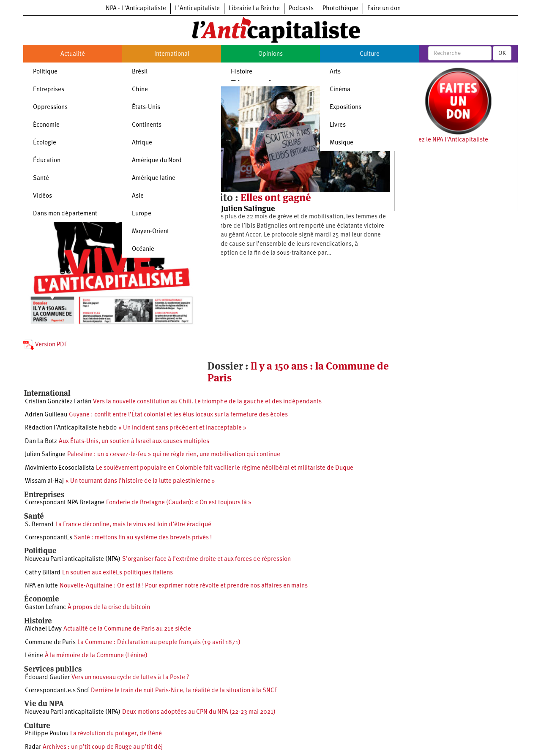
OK (502, 53)
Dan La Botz (41, 442)
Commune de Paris (50, 643)
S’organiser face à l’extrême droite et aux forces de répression (206, 559)
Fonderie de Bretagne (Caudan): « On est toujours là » (179, 503)
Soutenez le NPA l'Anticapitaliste (444, 140)
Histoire (242, 72)
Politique (45, 72)
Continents (147, 125)
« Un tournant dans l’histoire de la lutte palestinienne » (140, 481)
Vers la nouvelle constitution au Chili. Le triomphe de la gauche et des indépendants (207, 402)
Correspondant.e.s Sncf (57, 691)
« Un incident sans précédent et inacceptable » (182, 428)
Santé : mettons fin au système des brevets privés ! (143, 538)
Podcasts (301, 9)
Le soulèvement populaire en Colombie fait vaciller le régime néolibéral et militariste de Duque (225, 468)
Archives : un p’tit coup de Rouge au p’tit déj (103, 747)
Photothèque (340, 9)
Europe (142, 214)
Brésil (140, 72)
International (172, 54)
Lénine (34, 656)
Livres (338, 125)
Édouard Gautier (47, 678)
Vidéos (42, 196)
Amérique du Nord (157, 161)
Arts (335, 72)
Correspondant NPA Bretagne (65, 503)
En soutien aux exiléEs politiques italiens (117, 573)
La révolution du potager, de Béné (116, 734)
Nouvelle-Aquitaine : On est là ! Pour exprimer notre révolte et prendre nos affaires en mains (184, 586)
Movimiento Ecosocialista (60, 468)
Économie (46, 125)
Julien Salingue (248, 208)
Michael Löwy (43, 629)
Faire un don (384, 9)
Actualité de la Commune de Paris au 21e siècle (127, 629)
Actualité (73, 54)
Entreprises (49, 90)
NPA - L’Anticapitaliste (136, 9)
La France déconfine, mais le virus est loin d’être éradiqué (133, 525)
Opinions (270, 54)
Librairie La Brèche (254, 9)
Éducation (47, 161)
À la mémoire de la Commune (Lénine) (96, 656)
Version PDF (45, 345)
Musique (342, 143)
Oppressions (50, 107)
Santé (41, 178)
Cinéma (340, 90)
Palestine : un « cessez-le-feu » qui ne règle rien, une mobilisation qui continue (174, 455)
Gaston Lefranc (45, 608)
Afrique (142, 143)
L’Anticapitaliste (197, 9)
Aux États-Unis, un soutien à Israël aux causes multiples (134, 442)
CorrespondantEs (49, 538)
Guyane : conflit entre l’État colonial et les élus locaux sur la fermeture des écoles (178, 415)
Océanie (143, 249)
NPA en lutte (41, 586)
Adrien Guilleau (46, 415)
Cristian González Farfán (58, 402)
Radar (33, 747)
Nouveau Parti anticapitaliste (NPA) (73, 559)
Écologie (45, 143)
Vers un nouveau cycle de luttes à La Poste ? (130, 678)
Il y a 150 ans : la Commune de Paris (298, 372)
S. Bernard (39, 525)
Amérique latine (154, 178)
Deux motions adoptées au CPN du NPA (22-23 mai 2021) (199, 712)
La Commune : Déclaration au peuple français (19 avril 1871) (159, 643)
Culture (370, 54)
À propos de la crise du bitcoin (109, 608)
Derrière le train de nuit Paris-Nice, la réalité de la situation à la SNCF (184, 691)
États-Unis (146, 107)
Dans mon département (65, 214)
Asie (138, 196)
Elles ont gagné (276, 197)
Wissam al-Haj (44, 481)
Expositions (346, 107)
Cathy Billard (43, 573)
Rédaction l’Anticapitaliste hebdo (71, 428)
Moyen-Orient (150, 232)
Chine (140, 90)
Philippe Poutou (47, 734)
